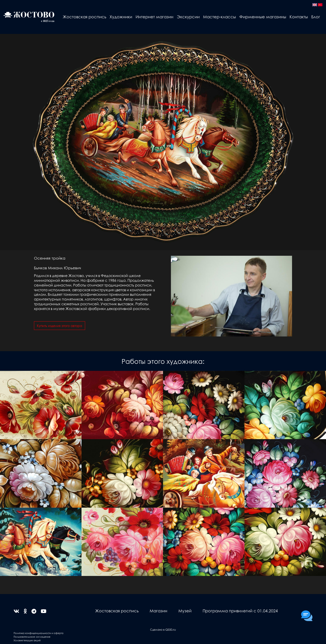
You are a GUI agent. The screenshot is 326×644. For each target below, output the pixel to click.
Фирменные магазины (263, 17)
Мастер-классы (219, 17)
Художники (121, 17)
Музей (185, 611)
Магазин (158, 611)
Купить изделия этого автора (60, 326)
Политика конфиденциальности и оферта (38, 633)
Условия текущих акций (27, 640)
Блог (316, 17)
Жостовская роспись (84, 17)
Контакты (299, 17)
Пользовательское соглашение (32, 637)
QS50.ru (171, 629)
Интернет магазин (155, 17)
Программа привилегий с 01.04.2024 (240, 611)
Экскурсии (188, 17)
